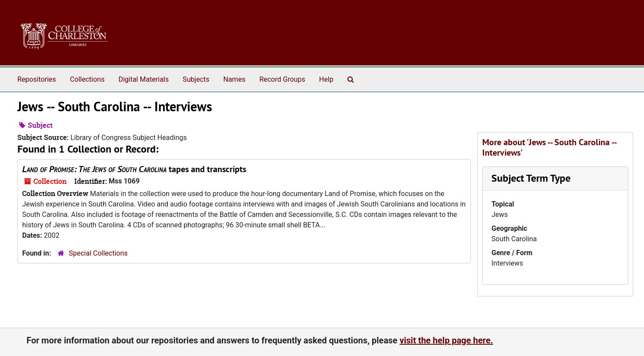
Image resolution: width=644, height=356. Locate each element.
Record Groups (282, 79)
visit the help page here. (446, 340)
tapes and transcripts (134, 169)
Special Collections (98, 253)
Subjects (196, 79)
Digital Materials (143, 79)
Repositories (37, 79)
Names (235, 79)
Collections (87, 79)
